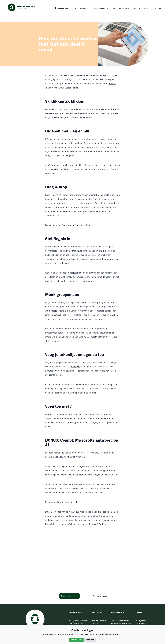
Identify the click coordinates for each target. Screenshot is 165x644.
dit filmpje (73, 502)
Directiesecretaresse (77, 623)
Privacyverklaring (142, 623)
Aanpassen (90, 640)
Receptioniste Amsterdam (121, 623)
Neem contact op (69, 596)
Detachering (96, 623)
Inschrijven (157, 8)
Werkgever (84, 8)
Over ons (136, 8)
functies (112, 84)
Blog (114, 8)
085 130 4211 (62, 8)
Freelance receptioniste (120, 621)
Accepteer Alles (76, 640)
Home (74, 8)
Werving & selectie (99, 621)
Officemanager (100, 8)
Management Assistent (78, 621)
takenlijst (76, 367)
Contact (146, 8)
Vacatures (123, 8)
